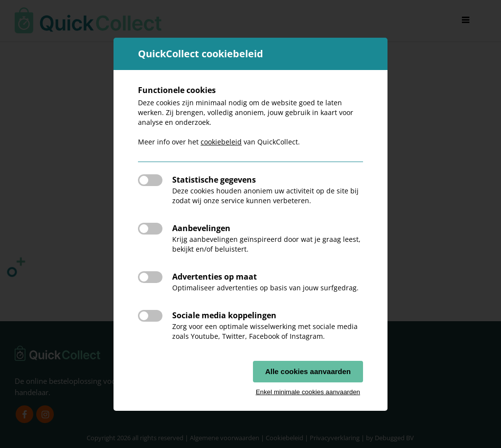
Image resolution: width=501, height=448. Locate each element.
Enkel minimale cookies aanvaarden (308, 392)
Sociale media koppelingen (224, 315)
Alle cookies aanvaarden (308, 371)
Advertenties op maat (215, 277)
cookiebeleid (221, 142)
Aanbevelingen (201, 228)
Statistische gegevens (214, 180)
